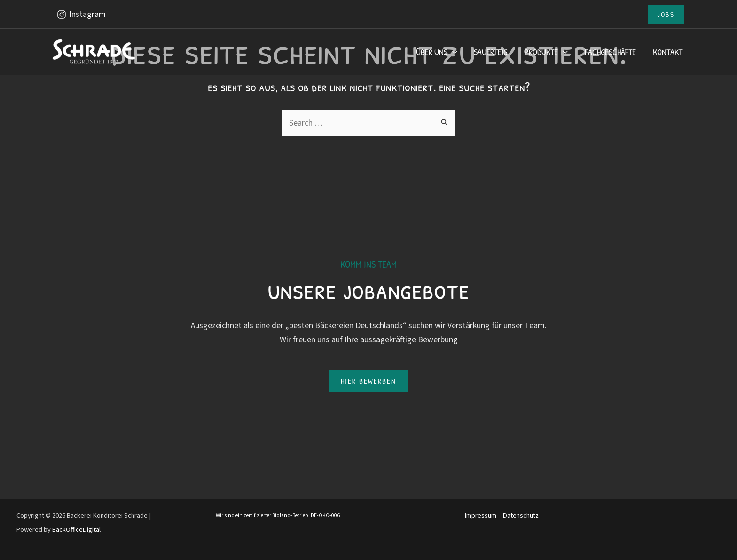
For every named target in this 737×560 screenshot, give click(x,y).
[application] (452, 52)
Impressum (481, 516)
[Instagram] (81, 15)
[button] (666, 14)
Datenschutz (521, 516)
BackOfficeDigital (76, 530)
